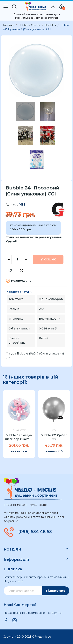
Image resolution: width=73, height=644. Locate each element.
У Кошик (48, 259)
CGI (54, 430)
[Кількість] (17, 259)
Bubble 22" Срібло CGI (54, 437)
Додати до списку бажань (10, 270)
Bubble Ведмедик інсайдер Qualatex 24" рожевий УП (19, 437)
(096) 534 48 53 (35, 532)
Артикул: (12, 205)
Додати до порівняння (22, 270)
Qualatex (19, 430)
